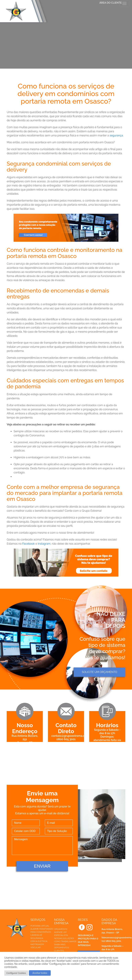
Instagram (44, 544)
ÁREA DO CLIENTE (111, 3)
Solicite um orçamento (99, 672)
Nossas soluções (64, 938)
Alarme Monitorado (42, 929)
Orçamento (61, 929)
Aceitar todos (40, 973)
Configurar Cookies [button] (16, 973)
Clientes (59, 951)
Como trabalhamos (65, 941)
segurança (116, 135)
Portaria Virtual (40, 926)
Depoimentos (62, 948)
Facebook (28, 544)
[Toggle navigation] (124, 3)
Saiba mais (60, 944)
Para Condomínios (41, 932)
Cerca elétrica (39, 941)
